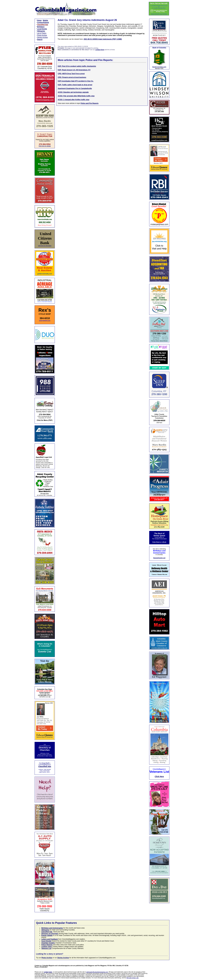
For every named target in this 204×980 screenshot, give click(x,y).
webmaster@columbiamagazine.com (97, 972)
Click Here (159, 776)
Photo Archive (42, 35)
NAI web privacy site (133, 978)
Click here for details (45, 146)
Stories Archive (42, 37)
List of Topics (42, 33)
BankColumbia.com (159, 67)
